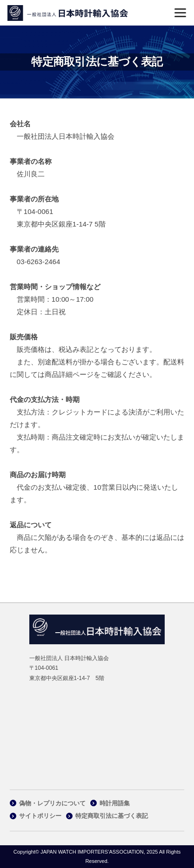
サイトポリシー (40, 816)
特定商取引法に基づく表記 (112, 816)
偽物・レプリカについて (52, 803)
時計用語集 (115, 803)
